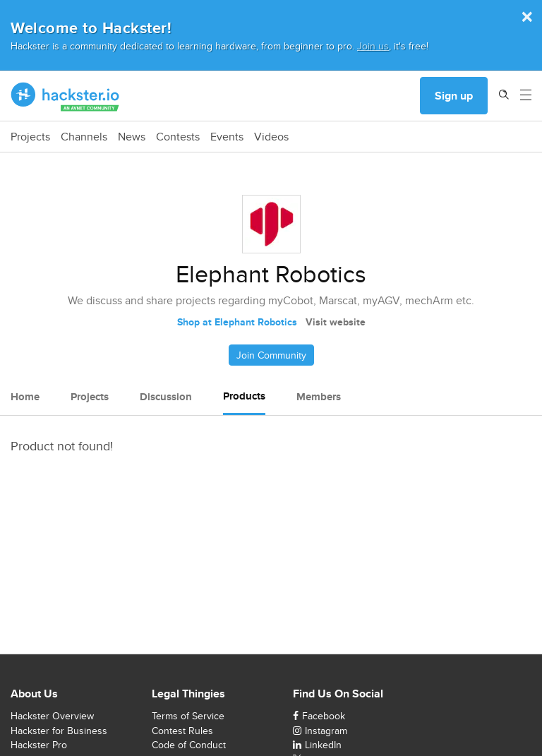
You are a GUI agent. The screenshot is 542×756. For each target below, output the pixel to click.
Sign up (454, 96)
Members (319, 397)
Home (25, 397)
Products (244, 396)
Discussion (166, 397)
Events (227, 137)
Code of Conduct (189, 745)
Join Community (271, 355)
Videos (271, 137)
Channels (84, 137)
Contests (178, 137)
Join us (373, 46)
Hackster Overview (52, 716)
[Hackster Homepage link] (65, 96)
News (132, 137)
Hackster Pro (39, 745)
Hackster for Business (59, 731)
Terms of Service (188, 716)
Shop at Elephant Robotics (237, 322)
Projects (30, 137)
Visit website (336, 322)
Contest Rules (182, 731)
